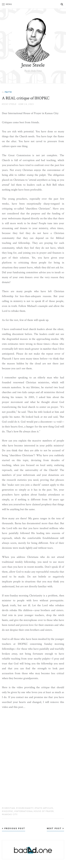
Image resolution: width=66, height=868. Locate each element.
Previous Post (14, 828)
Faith (8, 92)
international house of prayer (35, 811)
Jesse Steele (33, 65)
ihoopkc (8, 811)
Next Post (55, 828)
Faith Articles (45, 808)
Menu (7, 4)
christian (9, 808)
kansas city (10, 814)
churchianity (26, 808)
